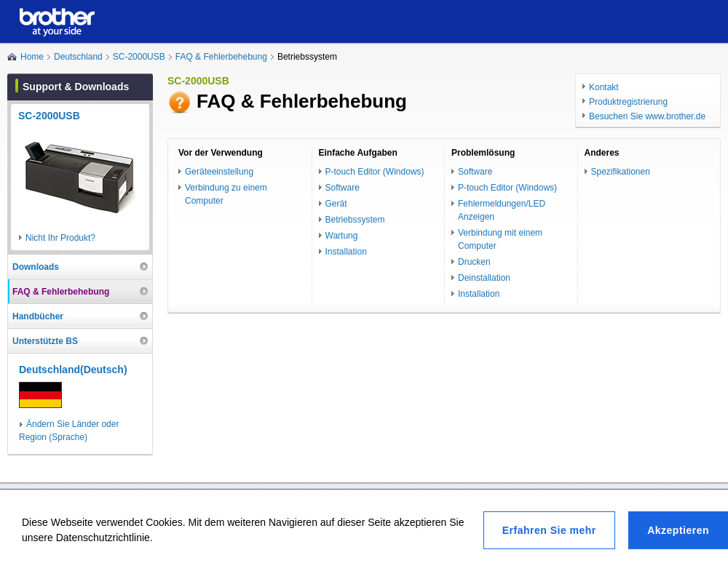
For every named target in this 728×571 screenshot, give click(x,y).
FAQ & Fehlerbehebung (221, 57)
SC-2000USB (139, 57)
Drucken (474, 262)
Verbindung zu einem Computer (226, 194)
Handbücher (38, 316)
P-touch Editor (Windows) (375, 172)
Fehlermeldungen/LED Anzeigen (502, 210)
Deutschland (78, 57)
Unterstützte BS (45, 341)
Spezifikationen (621, 172)
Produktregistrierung (628, 102)
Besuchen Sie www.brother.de (647, 116)
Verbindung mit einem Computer (500, 239)
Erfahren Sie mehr (549, 530)
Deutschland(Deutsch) (73, 370)
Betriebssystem (355, 220)
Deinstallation (484, 278)
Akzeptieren (678, 530)
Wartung (342, 236)
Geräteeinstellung (219, 172)
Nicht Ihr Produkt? (60, 238)
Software (343, 188)
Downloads (36, 267)
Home (32, 57)
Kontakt (604, 87)
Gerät (336, 204)
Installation (346, 252)
